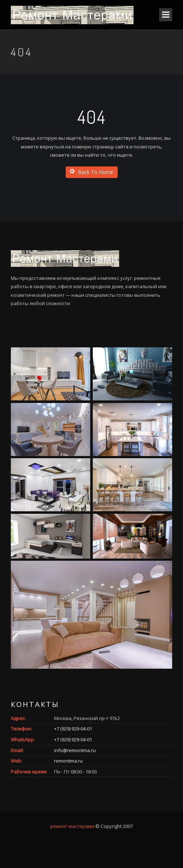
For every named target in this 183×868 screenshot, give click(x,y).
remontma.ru (68, 761)
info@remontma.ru (75, 750)
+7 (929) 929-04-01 (73, 729)
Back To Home (92, 172)
